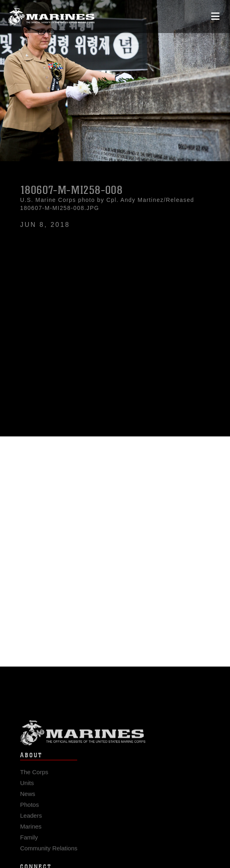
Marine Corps (115, 736)
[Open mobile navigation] (215, 16)
